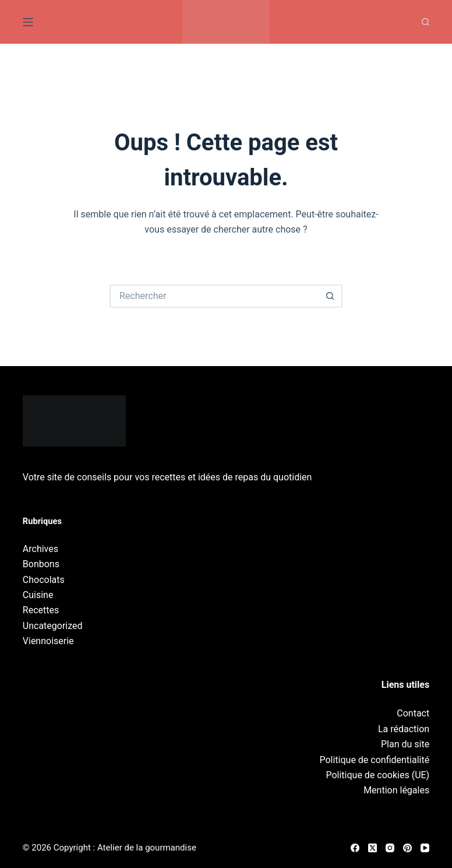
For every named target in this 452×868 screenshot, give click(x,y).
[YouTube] (425, 848)
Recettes (41, 610)
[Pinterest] (407, 848)
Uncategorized (53, 626)
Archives (40, 549)
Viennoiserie (48, 641)
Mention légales (396, 790)
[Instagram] (390, 848)
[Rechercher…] (214, 296)
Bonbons (41, 564)
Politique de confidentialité (374, 760)
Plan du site (405, 744)
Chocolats (44, 580)
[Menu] (28, 22)
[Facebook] (355, 848)
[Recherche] (425, 22)
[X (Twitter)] (372, 848)
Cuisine (38, 595)
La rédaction (404, 729)
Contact (413, 713)
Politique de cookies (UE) (377, 775)
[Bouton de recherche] (331, 296)
